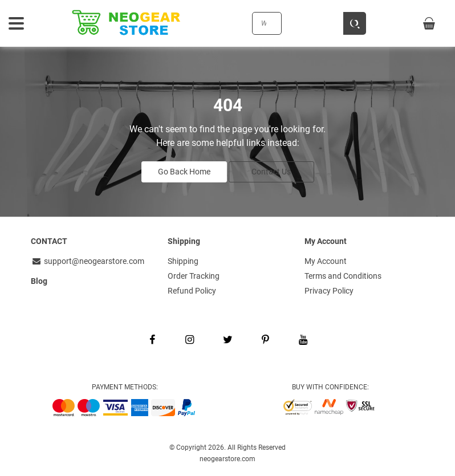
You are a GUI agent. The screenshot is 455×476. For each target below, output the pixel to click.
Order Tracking (194, 276)
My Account (326, 261)
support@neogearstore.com (88, 261)
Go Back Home (184, 172)
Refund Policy (192, 291)
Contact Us (271, 172)
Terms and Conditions (343, 276)
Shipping (183, 261)
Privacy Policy (329, 291)
